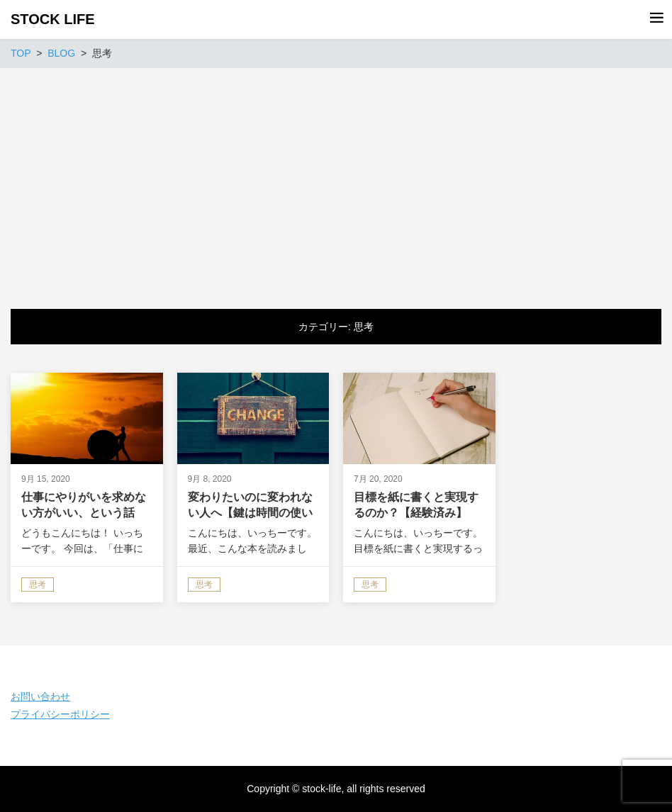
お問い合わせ (40, 697)
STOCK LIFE (53, 19)
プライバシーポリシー (60, 714)
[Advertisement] (336, 174)
